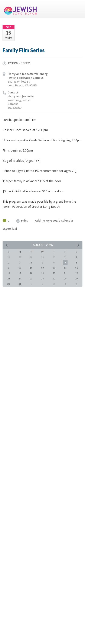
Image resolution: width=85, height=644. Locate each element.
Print (22, 221)
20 (54, 273)
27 (54, 278)
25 (31, 278)
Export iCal (10, 229)
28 (65, 278)
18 (31, 273)
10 (20, 268)
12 (42, 268)
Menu (78, 9)
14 (65, 268)
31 (20, 284)
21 (65, 273)
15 (76, 268)
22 (76, 273)
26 (42, 278)
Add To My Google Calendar (54, 220)
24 (20, 278)
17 (20, 273)
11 (31, 268)
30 (9, 284)
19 (42, 273)
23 (9, 278)
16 (9, 273)
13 (54, 268)
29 (76, 278)
